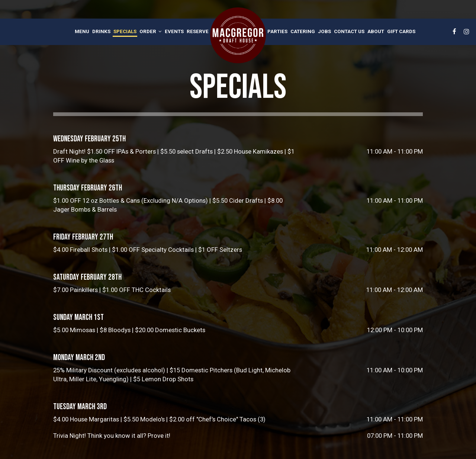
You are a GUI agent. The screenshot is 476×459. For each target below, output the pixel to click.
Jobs (324, 31)
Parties (277, 31)
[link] (238, 35)
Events (174, 31)
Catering (303, 31)
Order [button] (151, 31)
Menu (82, 31)
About (376, 31)
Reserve (198, 31)
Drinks (101, 31)
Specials (125, 31)
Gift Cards (401, 31)
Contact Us (349, 31)
